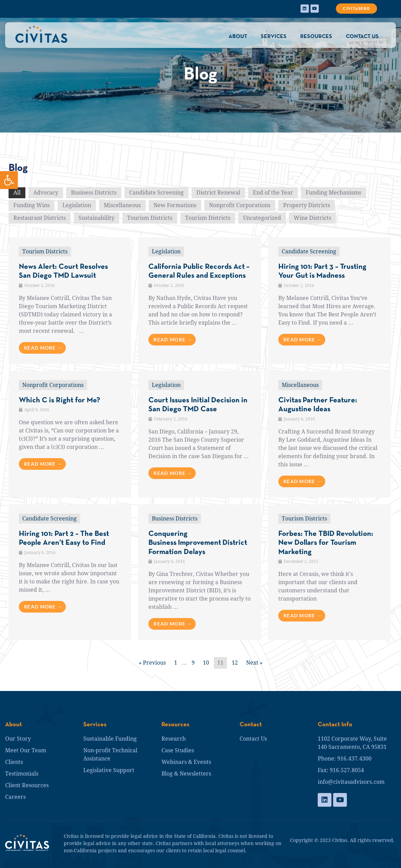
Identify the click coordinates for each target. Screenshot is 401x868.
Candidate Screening (156, 193)
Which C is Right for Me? (59, 400)
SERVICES (274, 37)
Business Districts (94, 193)
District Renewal (218, 193)
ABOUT (238, 37)
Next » (254, 663)
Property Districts (307, 205)
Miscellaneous (122, 205)
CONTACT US (362, 37)
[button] (9, 180)
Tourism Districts (150, 218)
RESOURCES (316, 37)
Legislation (77, 205)
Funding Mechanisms (333, 193)
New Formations (175, 205)
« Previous (152, 663)
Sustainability (96, 218)
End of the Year (273, 193)
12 (235, 663)
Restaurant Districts (40, 218)
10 (206, 663)
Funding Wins (32, 205)
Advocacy (46, 193)
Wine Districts (312, 218)
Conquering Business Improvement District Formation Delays (198, 543)
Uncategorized (262, 218)
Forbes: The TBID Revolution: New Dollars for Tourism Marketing (326, 543)
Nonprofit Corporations (240, 205)
